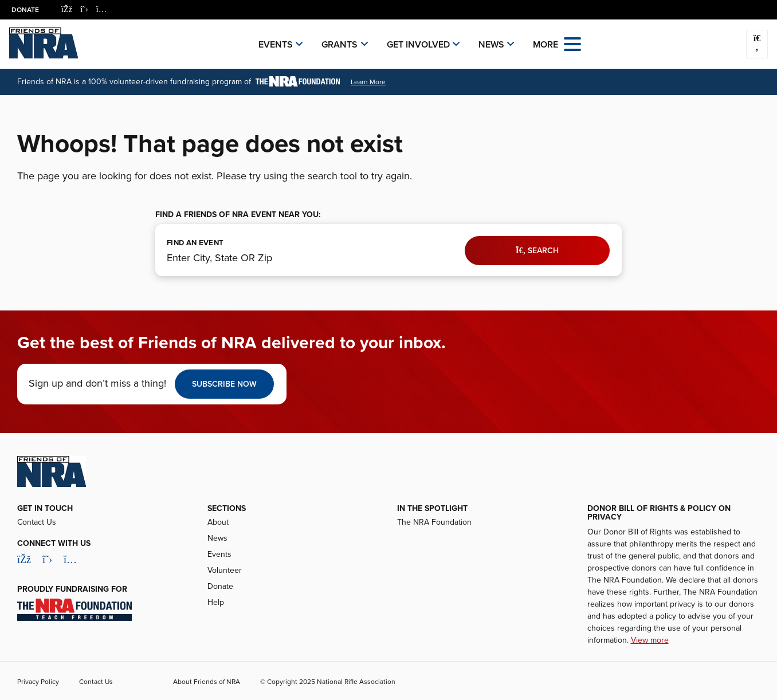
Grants (340, 45)
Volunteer (225, 570)
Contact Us (37, 522)
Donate (25, 10)
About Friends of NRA (207, 682)
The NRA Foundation (434, 522)
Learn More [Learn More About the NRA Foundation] (368, 82)
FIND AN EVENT (195, 243)
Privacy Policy (38, 682)
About (218, 522)
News (491, 45)
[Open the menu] (572, 43)
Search (537, 251)
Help (216, 602)
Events (276, 45)
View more (650, 640)
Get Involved (418, 45)
